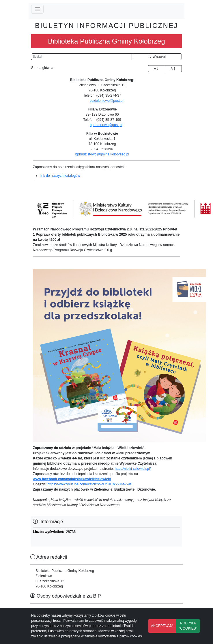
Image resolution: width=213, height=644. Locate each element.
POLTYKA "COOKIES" (188, 626)
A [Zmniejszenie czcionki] (173, 68)
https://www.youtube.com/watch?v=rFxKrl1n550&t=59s (90, 484)
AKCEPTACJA (162, 626)
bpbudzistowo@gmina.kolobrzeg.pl (102, 154)
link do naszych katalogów (60, 176)
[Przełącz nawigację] (37, 9)
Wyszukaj (157, 57)
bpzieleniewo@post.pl (107, 101)
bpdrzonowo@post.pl (106, 125)
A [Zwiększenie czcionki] (156, 68)
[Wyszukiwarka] (81, 57)
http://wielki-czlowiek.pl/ (133, 469)
